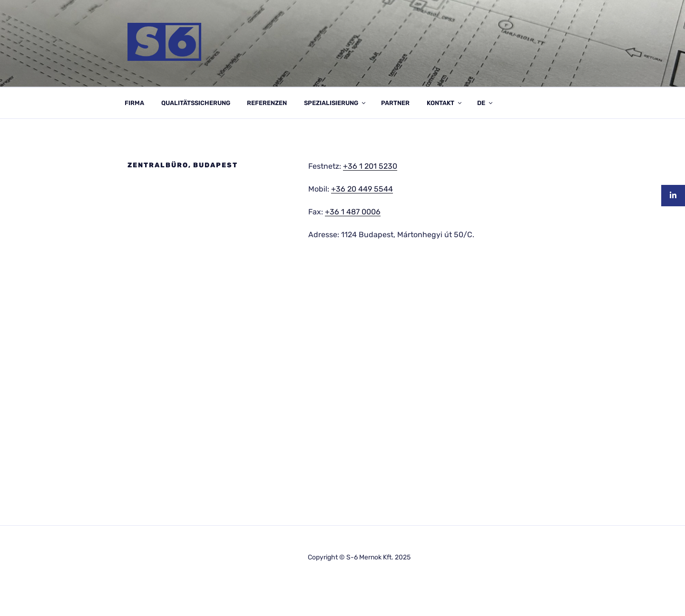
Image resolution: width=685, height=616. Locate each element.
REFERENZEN (267, 103)
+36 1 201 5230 (370, 166)
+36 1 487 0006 (353, 212)
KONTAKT (445, 103)
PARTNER (395, 103)
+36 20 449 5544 (362, 189)
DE (485, 103)
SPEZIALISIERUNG (335, 103)
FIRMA (134, 103)
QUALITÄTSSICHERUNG (196, 103)
